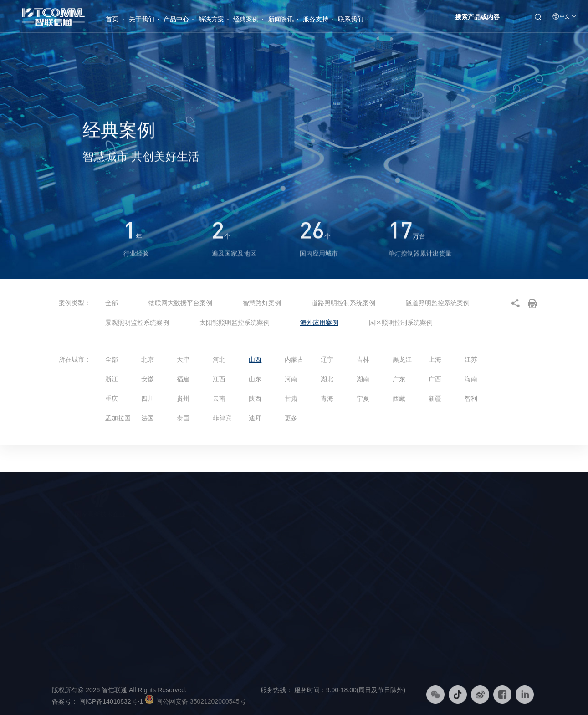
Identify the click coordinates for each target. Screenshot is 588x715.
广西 (435, 379)
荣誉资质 (71, 648)
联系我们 (351, 19)
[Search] (488, 17)
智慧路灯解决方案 (240, 582)
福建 (183, 379)
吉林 (363, 359)
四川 (148, 398)
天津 (183, 359)
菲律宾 (222, 418)
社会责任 (71, 634)
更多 (291, 418)
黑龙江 (402, 359)
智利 (471, 398)
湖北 (327, 379)
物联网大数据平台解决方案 (251, 608)
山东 (255, 379)
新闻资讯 (281, 19)
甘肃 (291, 398)
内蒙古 (294, 359)
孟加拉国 (118, 418)
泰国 (183, 418)
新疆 (435, 398)
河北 (219, 359)
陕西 (255, 398)
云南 (219, 398)
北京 (148, 359)
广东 (399, 379)
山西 (255, 359)
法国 (148, 418)
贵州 (183, 398)
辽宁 (327, 359)
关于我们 (142, 19)
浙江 (112, 379)
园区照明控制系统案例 (401, 322)
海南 (471, 379)
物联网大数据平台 (150, 608)
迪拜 (255, 418)
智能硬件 (138, 595)
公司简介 (71, 582)
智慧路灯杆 (141, 582)
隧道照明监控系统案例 (438, 303)
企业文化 (71, 608)
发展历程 (71, 622)
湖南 (363, 379)
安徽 (148, 379)
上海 (435, 359)
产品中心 (176, 19)
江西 (219, 379)
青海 (327, 398)
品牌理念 (71, 595)
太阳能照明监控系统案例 (235, 322)
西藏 (399, 398)
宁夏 (363, 398)
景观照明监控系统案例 (137, 322)
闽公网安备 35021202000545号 (201, 701)
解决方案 (211, 19)
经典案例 (246, 19)
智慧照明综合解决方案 (245, 595)
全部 (112, 303)
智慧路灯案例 (262, 303)
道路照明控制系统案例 (343, 303)
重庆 (112, 398)
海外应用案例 (319, 322)
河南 (291, 379)
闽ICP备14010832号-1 (117, 701)
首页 (112, 16)
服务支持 (316, 19)
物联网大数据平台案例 (180, 303)
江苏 (471, 359)
